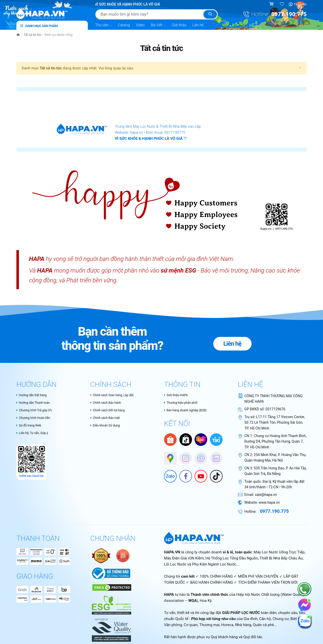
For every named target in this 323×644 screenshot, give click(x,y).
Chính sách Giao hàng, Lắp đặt (115, 395)
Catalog (124, 25)
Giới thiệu (179, 25)
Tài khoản (300, 4)
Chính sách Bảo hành (108, 403)
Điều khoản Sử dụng (107, 426)
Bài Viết (158, 25)
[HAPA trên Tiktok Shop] (186, 440)
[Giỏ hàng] (272, 4)
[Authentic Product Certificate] (101, 555)
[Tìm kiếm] (210, 14)
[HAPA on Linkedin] (214, 457)
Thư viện (104, 25)
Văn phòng (173, 625)
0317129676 (275, 409)
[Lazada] (201, 440)
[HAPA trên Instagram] (183, 457)
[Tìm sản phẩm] (157, 14)
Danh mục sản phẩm (39, 26)
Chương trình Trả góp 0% (37, 411)
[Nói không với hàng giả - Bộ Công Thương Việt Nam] (123, 555)
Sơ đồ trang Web (31, 426)
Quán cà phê (263, 625)
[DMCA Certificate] (111, 587)
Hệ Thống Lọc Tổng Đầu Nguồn (232, 558)
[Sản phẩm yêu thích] (282, 4)
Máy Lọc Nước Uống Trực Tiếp (279, 552)
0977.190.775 (289, 14)
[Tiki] (216, 440)
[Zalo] (168, 474)
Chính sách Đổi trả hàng (110, 411)
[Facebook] (183, 474)
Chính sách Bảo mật (107, 418)
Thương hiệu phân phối (183, 403)
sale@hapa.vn (266, 495)
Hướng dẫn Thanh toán (36, 403)
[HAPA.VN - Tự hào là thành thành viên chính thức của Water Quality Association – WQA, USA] (111, 628)
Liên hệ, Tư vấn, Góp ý (35, 434)
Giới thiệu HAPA (178, 395)
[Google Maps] (168, 457)
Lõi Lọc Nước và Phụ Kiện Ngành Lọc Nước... (202, 564)
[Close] (300, 68)
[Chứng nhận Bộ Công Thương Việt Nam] (110, 573)
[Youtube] (198, 474)
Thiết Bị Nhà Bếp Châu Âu (281, 558)
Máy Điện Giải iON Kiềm (184, 558)
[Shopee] (170, 440)
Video (140, 25)
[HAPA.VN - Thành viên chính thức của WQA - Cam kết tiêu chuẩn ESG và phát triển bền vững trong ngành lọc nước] (111, 603)
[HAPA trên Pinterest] (198, 457)
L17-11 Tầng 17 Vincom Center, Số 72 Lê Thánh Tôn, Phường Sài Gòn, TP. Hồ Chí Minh (275, 422)
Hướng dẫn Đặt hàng (34, 395)
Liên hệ (198, 25)
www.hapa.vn (269, 502)
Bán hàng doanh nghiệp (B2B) (189, 411)
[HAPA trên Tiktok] (214, 474)
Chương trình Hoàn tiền (36, 418)
